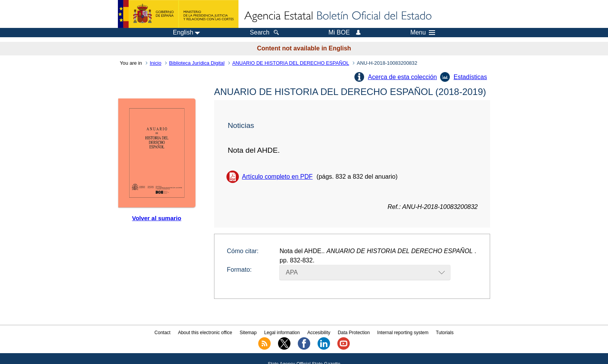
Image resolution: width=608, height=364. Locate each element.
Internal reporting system (403, 333)
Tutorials (445, 333)
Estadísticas (470, 77)
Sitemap (248, 333)
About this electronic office (205, 333)
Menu (423, 33)
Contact (162, 333)
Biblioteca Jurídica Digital (197, 63)
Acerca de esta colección (402, 77)
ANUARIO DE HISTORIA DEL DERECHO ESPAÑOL (291, 63)
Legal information (282, 333)
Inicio (155, 63)
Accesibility (319, 333)
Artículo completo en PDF (277, 177)
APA (292, 272)
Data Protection (354, 333)
